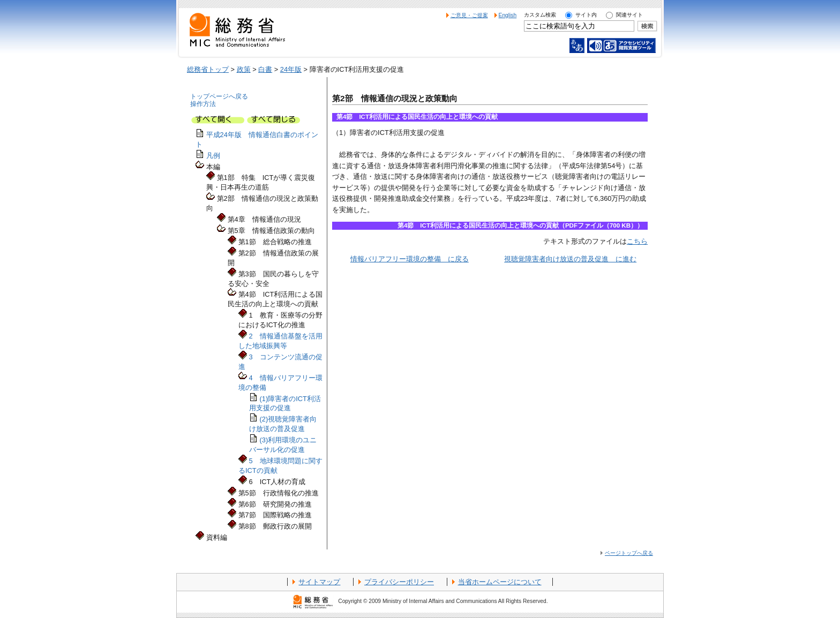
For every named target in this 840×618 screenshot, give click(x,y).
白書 (265, 69)
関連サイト (629, 15)
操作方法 (203, 104)
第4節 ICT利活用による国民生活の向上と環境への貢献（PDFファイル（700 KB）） (520, 225)
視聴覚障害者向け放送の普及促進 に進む (570, 259)
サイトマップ (319, 582)
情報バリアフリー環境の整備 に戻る (410, 259)
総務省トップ (208, 69)
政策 (244, 69)
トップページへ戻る (219, 96)
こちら (637, 241)
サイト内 (586, 15)
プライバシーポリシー (399, 582)
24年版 (291, 69)
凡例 (213, 156)
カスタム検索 (540, 15)
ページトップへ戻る (629, 553)
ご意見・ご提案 (469, 15)
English (508, 15)
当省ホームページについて (500, 582)
